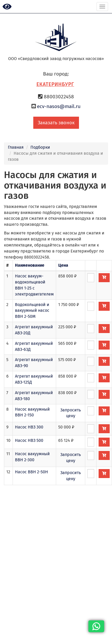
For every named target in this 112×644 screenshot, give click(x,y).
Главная (16, 147)
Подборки (40, 147)
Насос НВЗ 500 (29, 440)
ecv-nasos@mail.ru (59, 106)
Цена (63, 265)
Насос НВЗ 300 (29, 427)
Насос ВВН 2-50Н (31, 472)
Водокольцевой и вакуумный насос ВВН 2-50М (32, 311)
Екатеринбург (55, 84)
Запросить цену (71, 413)
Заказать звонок (56, 123)
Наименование (30, 265)
